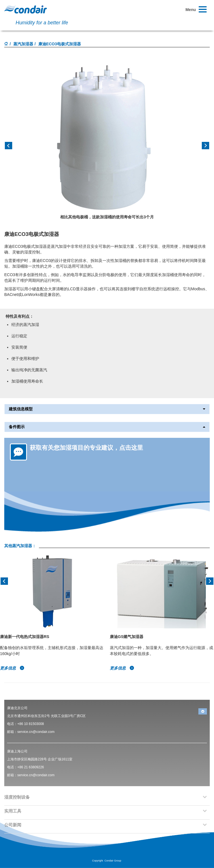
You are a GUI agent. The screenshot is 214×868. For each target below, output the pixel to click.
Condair (26, 9)
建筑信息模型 (107, 409)
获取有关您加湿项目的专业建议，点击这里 (86, 448)
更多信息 (12, 668)
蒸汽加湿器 (23, 44)
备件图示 (107, 427)
